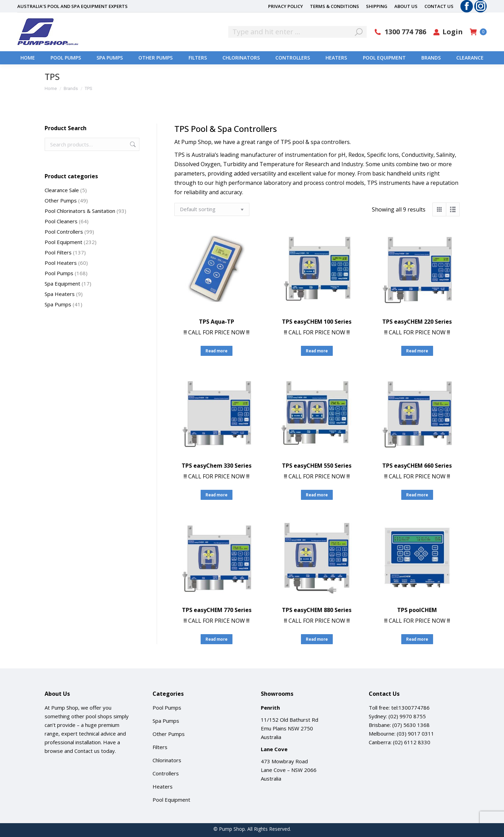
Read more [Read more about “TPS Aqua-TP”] (217, 351)
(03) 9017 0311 (415, 733)
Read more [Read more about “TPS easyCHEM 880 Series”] (317, 639)
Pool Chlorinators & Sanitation (80, 211)
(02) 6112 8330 (412, 742)
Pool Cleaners (61, 221)
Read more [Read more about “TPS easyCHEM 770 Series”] (217, 639)
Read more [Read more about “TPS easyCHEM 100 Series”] (317, 351)
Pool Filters (58, 252)
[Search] (297, 32)
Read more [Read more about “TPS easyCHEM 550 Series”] (317, 495)
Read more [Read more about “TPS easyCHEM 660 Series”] (417, 495)
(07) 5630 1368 (411, 725)
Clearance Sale (62, 190)
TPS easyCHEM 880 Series (317, 610)
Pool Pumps (59, 273)
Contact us (87, 751)
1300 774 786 (400, 32)
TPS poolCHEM (417, 610)
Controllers (166, 773)
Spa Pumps (58, 304)
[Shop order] (212, 209)
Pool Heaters (61, 263)
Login (448, 32)
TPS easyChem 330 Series (217, 466)
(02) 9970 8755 (407, 716)
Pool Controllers (64, 232)
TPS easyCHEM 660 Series (417, 466)
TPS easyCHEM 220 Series (417, 322)
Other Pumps (61, 200)
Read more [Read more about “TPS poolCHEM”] (417, 639)
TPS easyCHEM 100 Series (317, 322)
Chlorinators (167, 760)
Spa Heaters (60, 294)
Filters (160, 747)
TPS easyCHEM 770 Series (217, 610)
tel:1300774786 (410, 708)
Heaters (163, 786)
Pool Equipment (63, 242)
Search (132, 144)
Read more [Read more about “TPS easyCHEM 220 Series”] (417, 351)
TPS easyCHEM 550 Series (317, 466)
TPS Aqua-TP (217, 322)
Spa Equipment (62, 283)
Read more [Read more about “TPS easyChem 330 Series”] (217, 495)
